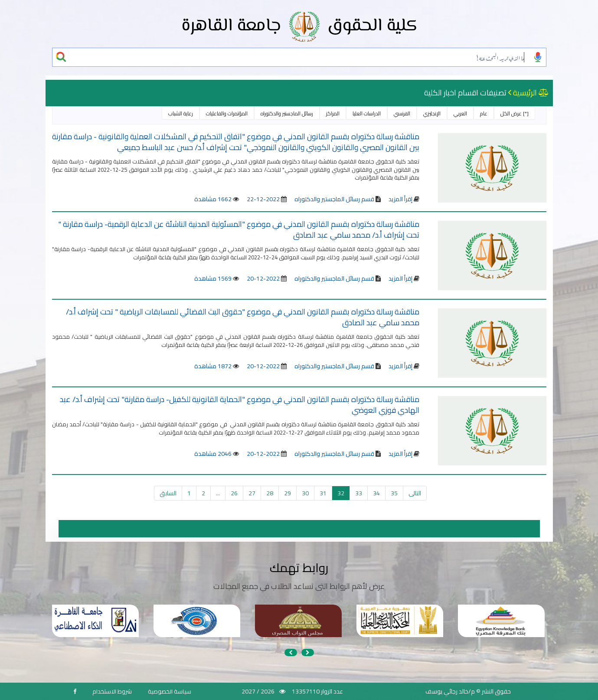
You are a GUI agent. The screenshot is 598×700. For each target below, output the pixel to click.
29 (288, 493)
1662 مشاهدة (213, 199)
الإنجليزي (432, 113)
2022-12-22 (263, 199)
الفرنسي (402, 113)
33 (359, 493)
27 (252, 493)
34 (376, 493)
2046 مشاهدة (213, 454)
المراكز (333, 113)
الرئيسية (525, 93)
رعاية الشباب (181, 113)
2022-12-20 (263, 278)
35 (394, 493)
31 (323, 493)
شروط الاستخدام (112, 691)
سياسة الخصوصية (170, 691)
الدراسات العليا (367, 113)
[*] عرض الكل (515, 113)
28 (270, 493)
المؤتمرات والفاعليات (227, 113)
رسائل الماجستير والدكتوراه (287, 113)
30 (305, 493)
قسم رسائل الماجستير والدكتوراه (334, 199)
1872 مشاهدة (213, 366)
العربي (460, 113)
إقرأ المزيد (400, 199)
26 (234, 493)
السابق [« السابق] (168, 493)
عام (484, 113)
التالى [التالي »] (415, 493)
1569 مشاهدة (213, 278)
